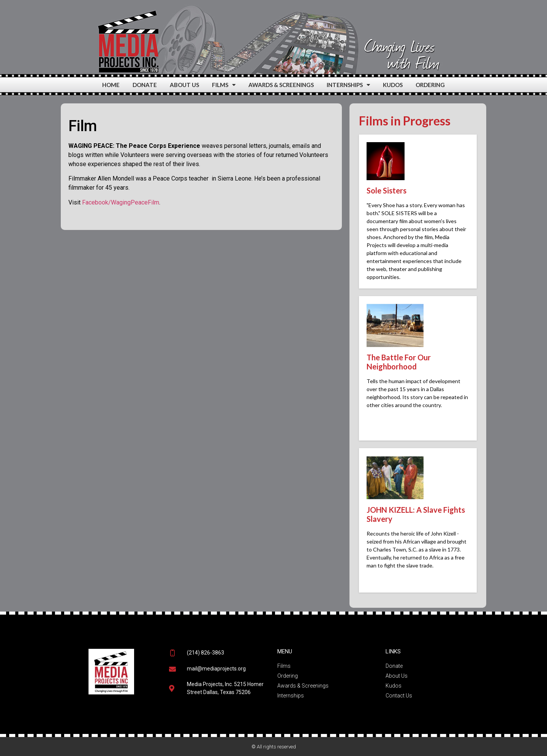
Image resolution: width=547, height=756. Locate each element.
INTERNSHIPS (348, 85)
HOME (111, 85)
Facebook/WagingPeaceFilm (121, 202)
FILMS (224, 85)
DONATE (145, 85)
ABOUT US (184, 85)
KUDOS (393, 85)
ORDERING (430, 85)
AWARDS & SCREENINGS (281, 85)
